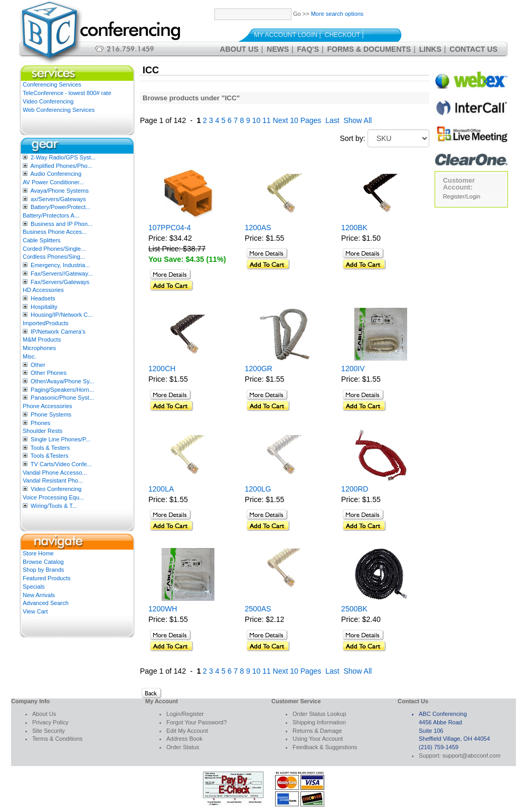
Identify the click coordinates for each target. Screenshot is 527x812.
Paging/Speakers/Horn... (62, 390)
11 (267, 120)
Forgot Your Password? (196, 722)
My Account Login (286, 35)
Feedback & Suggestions (325, 747)
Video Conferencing (48, 101)
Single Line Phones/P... (60, 439)
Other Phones (49, 373)
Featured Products (47, 578)
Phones (40, 423)
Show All (357, 120)
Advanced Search (46, 603)
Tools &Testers (50, 456)
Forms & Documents (369, 49)
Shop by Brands (43, 570)
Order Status (183, 747)
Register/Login (462, 196)
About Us (239, 49)
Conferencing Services (52, 84)
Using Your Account (318, 739)
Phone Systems (51, 414)
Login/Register (185, 714)
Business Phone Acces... (55, 232)
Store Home (38, 553)
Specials (34, 587)
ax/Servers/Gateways (58, 199)
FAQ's (308, 49)
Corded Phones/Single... (54, 249)
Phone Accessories (48, 406)
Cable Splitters (42, 240)
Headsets (43, 298)
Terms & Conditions (57, 739)
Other (38, 365)
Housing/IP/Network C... (62, 315)
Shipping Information (319, 722)
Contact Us (473, 49)
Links (430, 49)
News (278, 49)
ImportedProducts (46, 323)
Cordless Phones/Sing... (54, 257)
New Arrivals (39, 595)
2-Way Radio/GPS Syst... (63, 157)
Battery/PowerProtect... (60, 207)
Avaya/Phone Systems (59, 191)
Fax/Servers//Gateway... (62, 273)
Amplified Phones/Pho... (61, 166)
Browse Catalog (43, 562)
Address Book (184, 739)
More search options (337, 14)
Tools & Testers (50, 448)
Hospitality (44, 307)
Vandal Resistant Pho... (53, 480)
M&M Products (42, 339)
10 (257, 120)
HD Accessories (43, 290)
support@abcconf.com (472, 756)
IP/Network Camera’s (58, 332)
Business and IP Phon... (62, 224)
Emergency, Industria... (60, 265)
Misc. (30, 356)
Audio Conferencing (56, 174)
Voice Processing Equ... (53, 497)
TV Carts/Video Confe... (61, 464)
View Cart (35, 611)
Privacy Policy (50, 722)
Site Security (49, 731)
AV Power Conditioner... (53, 182)
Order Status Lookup (319, 714)
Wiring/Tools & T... (54, 506)
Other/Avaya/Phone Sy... (62, 381)
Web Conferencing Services (59, 110)
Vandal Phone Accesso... (55, 473)
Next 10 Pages (297, 120)
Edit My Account (187, 731)
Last (332, 120)
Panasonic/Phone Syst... (62, 398)
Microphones (39, 348)
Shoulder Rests (43, 431)
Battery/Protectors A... (51, 215)
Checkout (342, 35)
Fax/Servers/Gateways (60, 282)
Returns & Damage (317, 731)
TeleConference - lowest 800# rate (67, 93)
